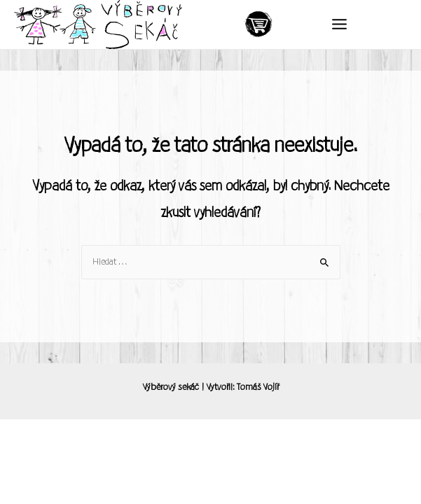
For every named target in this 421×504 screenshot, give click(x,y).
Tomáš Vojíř (258, 387)
